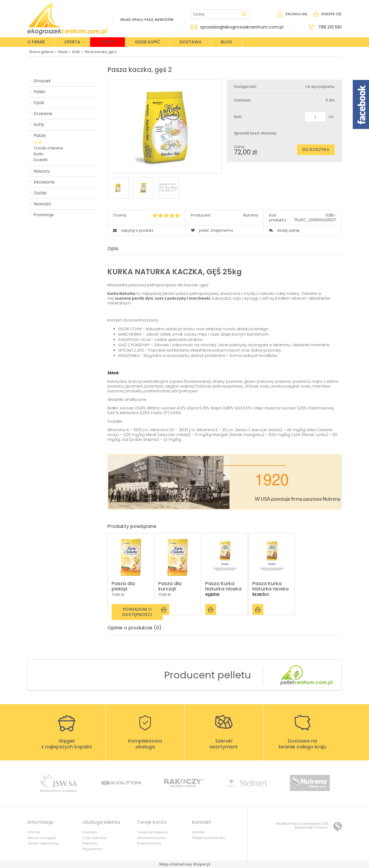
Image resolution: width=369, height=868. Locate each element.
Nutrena (251, 215)
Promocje (44, 215)
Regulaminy (92, 849)
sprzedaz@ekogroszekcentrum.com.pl (242, 27)
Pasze (40, 136)
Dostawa (90, 832)
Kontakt (198, 832)
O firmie (34, 832)
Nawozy (42, 171)
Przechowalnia (149, 843)
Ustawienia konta (151, 838)
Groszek (42, 81)
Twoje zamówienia (152, 832)
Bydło (39, 154)
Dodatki (41, 160)
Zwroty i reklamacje (43, 843)
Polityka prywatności (209, 838)
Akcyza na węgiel (42, 838)
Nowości (42, 204)
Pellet (40, 92)
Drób (38, 142)
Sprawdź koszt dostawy (255, 133)
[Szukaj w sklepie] (216, 14)
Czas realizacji (94, 838)
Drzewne (43, 114)
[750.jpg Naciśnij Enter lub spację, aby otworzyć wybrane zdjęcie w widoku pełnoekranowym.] (165, 127)
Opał (39, 103)
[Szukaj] (244, 14)
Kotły (39, 125)
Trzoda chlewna (48, 148)
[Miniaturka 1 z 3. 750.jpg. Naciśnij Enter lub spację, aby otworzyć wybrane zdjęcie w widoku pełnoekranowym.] (118, 188)
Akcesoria (44, 182)
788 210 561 (330, 27)
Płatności (90, 843)
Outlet (40, 193)
